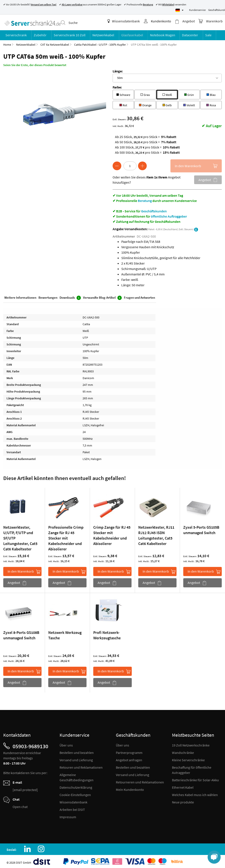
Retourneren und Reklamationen (140, 781)
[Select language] (179, 10)
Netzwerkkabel (26, 43)
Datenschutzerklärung (76, 786)
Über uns (66, 744)
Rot (123, 103)
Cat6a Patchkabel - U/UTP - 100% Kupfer (100, 43)
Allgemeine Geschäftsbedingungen (77, 776)
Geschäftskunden (154, 210)
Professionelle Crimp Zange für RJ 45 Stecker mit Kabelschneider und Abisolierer (66, 537)
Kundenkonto (163, 21)
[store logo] (32, 22)
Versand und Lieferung (76, 758)
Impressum (68, 815)
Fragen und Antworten (139, 296)
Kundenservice (197, 10)
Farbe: (117, 86)
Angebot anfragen (129, 758)
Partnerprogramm (129, 751)
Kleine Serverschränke (188, 758)
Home (7, 43)
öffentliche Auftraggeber (169, 215)
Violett (189, 103)
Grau (145, 93)
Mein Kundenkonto (130, 788)
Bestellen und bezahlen (77, 751)
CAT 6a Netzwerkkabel (55, 43)
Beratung (145, 199)
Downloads (70, 296)
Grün (189, 93)
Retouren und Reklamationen (81, 766)
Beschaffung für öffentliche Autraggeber (192, 768)
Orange (145, 103)
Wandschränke (183, 751)
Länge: (118, 70)
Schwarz (123, 93)
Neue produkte (183, 801)
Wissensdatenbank (126, 21)
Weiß (167, 93)
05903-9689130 (30, 745)
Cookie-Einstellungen (75, 793)
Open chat (20, 805)
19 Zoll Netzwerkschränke (191, 744)
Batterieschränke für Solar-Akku (195, 778)
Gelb (167, 103)
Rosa (211, 103)
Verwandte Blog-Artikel (102, 296)
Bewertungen (48, 296)
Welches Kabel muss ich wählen (195, 793)
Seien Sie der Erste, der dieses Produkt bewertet (35, 63)
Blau (211, 93)
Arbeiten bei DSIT (72, 808)
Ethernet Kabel (183, 786)
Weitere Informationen (20, 296)
